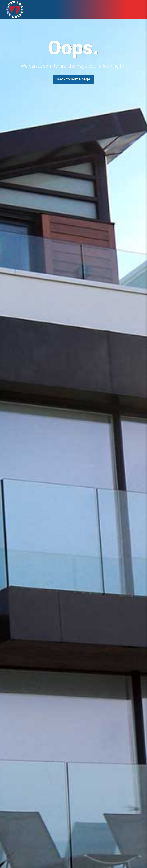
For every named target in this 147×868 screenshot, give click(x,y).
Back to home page (73, 79)
